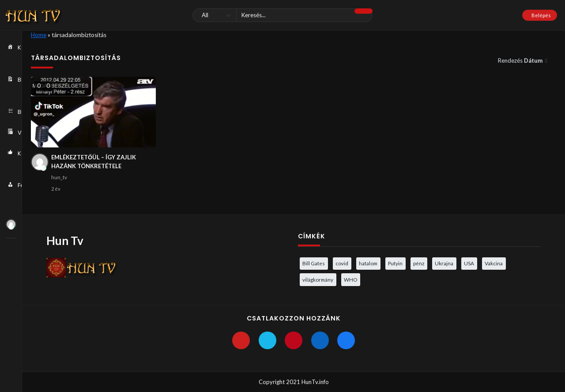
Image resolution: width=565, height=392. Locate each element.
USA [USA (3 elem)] (469, 263)
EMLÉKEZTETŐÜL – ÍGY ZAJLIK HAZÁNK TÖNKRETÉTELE (94, 162)
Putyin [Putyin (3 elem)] (395, 263)
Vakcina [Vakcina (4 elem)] (494, 263)
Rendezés (521, 60)
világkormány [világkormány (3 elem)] (318, 279)
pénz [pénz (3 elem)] (419, 263)
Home (39, 35)
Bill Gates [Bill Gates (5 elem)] (314, 263)
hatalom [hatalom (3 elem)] (368, 263)
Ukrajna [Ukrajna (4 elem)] (444, 263)
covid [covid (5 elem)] (342, 263)
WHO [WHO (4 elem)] (350, 279)
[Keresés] (282, 15)
